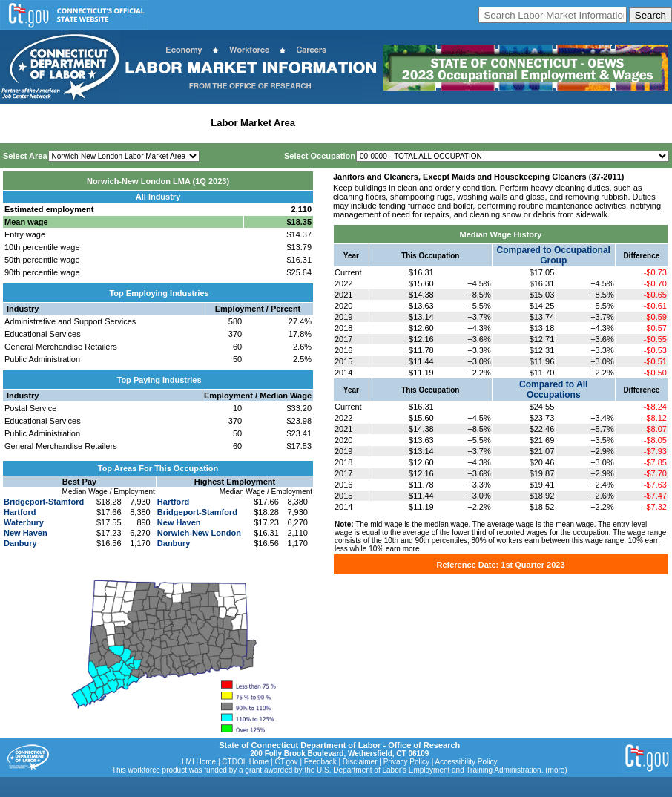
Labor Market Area (253, 123)
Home (17, 123)
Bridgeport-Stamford (44, 502)
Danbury (20, 543)
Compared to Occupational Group (554, 255)
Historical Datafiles (479, 123)
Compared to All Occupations (553, 390)
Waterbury (24, 522)
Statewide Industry (162, 123)
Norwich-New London (199, 533)
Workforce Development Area (367, 123)
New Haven (26, 533)
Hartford (20, 512)
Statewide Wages (77, 123)
